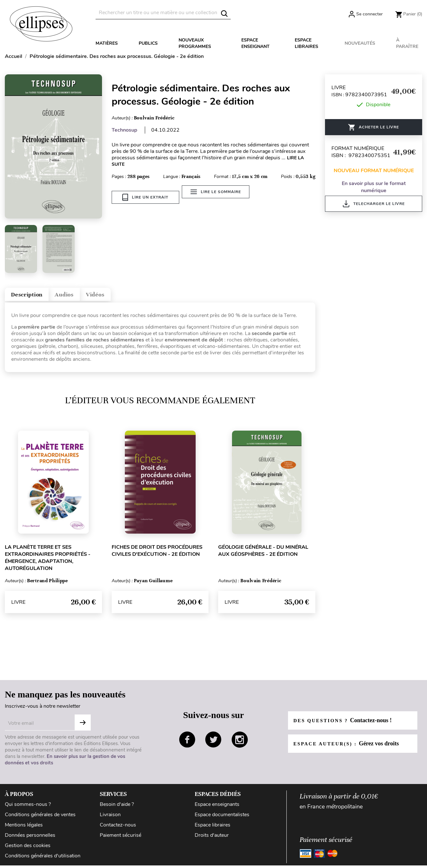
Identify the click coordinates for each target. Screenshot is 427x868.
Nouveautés (360, 43)
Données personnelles (30, 839)
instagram (240, 744)
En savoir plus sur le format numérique (374, 187)
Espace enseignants (217, 808)
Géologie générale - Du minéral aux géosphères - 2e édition (263, 555)
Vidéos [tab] (121, 297)
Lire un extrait (145, 197)
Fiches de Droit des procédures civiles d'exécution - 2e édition (157, 555)
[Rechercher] (163, 13)
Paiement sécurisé (121, 839)
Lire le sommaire (219, 197)
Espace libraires (306, 43)
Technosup (125, 130)
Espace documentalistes (222, 819)
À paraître (407, 43)
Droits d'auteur (212, 839)
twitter (213, 744)
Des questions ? (345, 724)
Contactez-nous (118, 829)
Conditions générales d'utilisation (43, 860)
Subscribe (83, 727)
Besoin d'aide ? (117, 808)
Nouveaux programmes (195, 43)
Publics (148, 43)
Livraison (110, 819)
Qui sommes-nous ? (28, 808)
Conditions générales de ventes (40, 819)
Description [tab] (33, 297)
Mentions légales (24, 829)
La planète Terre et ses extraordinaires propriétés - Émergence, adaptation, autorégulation (48, 562)
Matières (107, 43)
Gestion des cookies (28, 850)
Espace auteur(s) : (349, 748)
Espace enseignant (255, 43)
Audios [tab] (82, 297)
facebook (187, 744)
